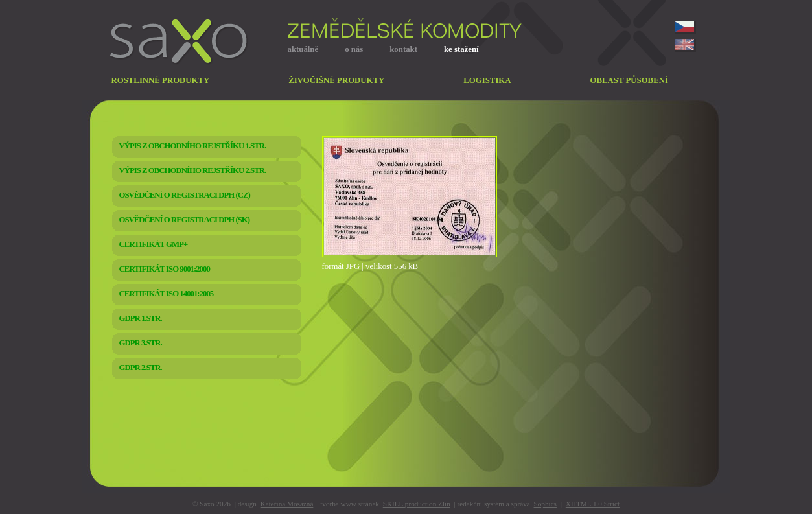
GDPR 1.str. (141, 318)
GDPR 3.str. (141, 343)
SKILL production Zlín (417, 504)
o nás (354, 49)
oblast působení (629, 80)
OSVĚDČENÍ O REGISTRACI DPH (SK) (185, 220)
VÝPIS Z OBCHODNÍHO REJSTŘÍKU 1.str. (193, 146)
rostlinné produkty (161, 80)
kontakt (403, 49)
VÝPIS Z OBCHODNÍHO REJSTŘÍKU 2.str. (193, 170)
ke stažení (461, 49)
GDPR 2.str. (141, 368)
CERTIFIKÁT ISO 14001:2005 (167, 294)
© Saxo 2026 (212, 504)
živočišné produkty (336, 80)
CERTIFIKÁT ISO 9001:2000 (165, 269)
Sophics (545, 504)
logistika (487, 80)
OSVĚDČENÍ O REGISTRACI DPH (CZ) (185, 195)
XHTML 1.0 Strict (593, 504)
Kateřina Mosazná (287, 504)
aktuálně (303, 49)
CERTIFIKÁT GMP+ (154, 244)
